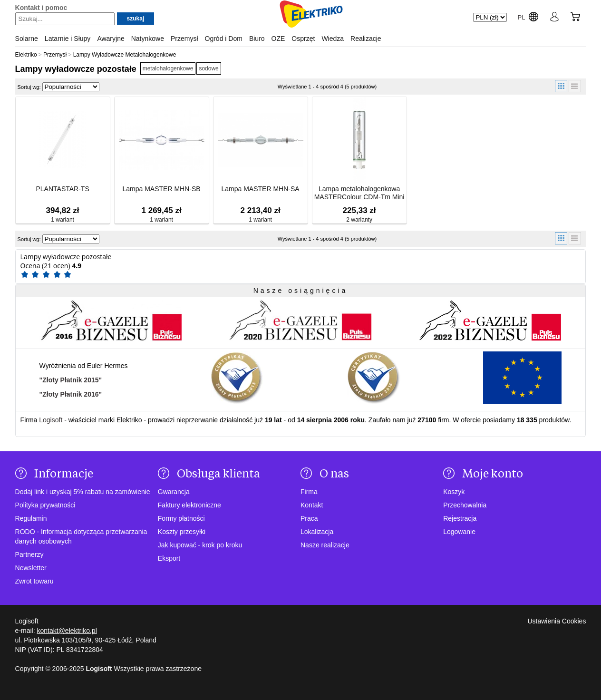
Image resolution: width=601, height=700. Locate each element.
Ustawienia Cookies (557, 621)
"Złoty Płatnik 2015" (71, 380)
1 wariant (63, 220)
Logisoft (51, 420)
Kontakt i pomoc (41, 8)
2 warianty (359, 220)
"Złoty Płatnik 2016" (71, 394)
